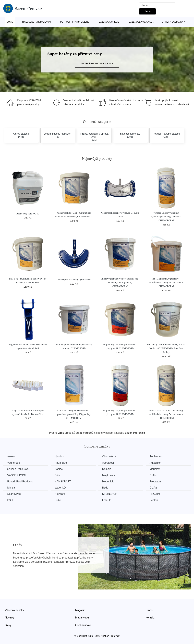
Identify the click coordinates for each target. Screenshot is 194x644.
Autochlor (157, 463)
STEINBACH (111, 494)
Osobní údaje (83, 625)
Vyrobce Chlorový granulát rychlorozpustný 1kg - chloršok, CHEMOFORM (166, 217)
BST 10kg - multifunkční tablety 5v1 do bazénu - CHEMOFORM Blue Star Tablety (166, 348)
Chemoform (110, 456)
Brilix (58, 475)
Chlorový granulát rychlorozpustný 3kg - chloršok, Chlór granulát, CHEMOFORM (120, 282)
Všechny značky (14, 610)
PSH (10, 500)
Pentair (156, 500)
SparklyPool (14, 494)
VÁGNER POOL (17, 475)
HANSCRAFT (64, 481)
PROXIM (157, 494)
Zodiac (60, 469)
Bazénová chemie (109, 22)
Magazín (80, 610)
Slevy (8, 625)
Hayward (61, 494)
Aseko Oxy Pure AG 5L (28, 214)
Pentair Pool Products (20, 481)
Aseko (11, 456)
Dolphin (108, 469)
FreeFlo (108, 500)
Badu (107, 487)
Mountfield (110, 481)
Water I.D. (61, 487)
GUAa (155, 487)
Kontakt (150, 617)
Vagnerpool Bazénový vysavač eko (74, 280)
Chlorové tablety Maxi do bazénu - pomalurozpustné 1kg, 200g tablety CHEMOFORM (74, 414)
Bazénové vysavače (141, 22)
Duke (59, 500)
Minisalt (12, 487)
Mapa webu (82, 617)
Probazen (157, 481)
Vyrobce (60, 456)
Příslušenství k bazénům (36, 22)
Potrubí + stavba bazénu (75, 22)
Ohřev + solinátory (174, 22)
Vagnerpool (14, 463)
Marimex (157, 469)
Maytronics (110, 475)
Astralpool (109, 463)
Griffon (156, 475)
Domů (10, 22)
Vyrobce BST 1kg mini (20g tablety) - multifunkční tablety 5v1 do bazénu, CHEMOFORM (166, 414)
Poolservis (158, 456)
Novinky (10, 617)
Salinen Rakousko (18, 469)
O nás (149, 610)
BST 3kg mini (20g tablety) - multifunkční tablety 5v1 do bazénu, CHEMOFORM (166, 282)
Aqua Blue (62, 463)
